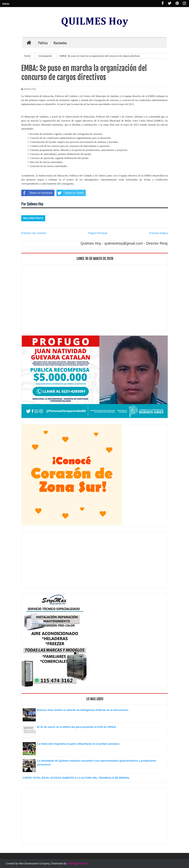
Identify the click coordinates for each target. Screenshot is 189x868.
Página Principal (98, 233)
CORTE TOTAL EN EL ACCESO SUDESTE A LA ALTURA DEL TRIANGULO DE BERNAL (76, 778)
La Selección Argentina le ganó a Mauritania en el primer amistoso (78, 744)
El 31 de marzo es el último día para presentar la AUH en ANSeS (77, 727)
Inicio (6, 4)
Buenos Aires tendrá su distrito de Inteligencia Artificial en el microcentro (83, 710)
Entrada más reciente (34, 233)
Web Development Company (34, 864)
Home (28, 56)
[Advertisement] (95, 298)
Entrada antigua (159, 233)
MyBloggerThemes (77, 864)
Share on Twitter (70, 193)
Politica (43, 43)
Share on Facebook (37, 193)
